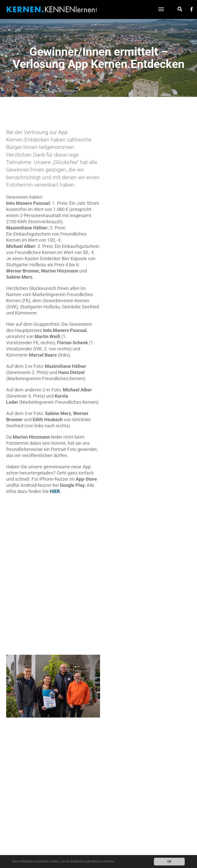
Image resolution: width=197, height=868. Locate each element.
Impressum (77, 853)
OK (169, 861)
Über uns (117, 853)
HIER (75, 498)
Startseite (108, 847)
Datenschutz (98, 853)
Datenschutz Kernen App (80, 847)
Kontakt (125, 847)
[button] (155, 511)
